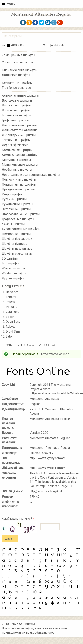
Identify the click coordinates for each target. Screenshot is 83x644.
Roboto (11, 327)
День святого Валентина (20, 130)
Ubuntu (10, 302)
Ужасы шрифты (13, 224)
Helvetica (12, 292)
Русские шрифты (14, 199)
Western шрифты (14, 273)
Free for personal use (16, 88)
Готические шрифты (17, 115)
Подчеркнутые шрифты (19, 179)
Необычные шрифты (17, 170)
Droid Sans (13, 331)
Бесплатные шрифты (17, 83)
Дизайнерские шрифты (19, 135)
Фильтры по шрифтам (18, 62)
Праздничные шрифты (18, 189)
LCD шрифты (11, 263)
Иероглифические (15, 145)
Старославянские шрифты (21, 214)
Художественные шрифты (21, 229)
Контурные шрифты (16, 160)
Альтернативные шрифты (20, 96)
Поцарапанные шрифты (19, 184)
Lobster (11, 297)
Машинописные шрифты (20, 165)
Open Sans (13, 322)
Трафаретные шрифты (18, 219)
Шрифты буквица (15, 244)
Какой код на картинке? (18, 519)
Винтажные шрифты (17, 105)
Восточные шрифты (16, 110)
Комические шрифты (17, 150)
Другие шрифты (14, 278)
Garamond (12, 312)
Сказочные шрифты (16, 209)
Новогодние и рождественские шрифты (31, 174)
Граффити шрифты (15, 120)
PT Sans (11, 307)
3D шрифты (10, 258)
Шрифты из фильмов (17, 249)
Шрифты (7, 345)
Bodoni (10, 317)
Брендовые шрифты (17, 100)
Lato (9, 336)
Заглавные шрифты (16, 140)
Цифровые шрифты (16, 234)
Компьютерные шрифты (20, 155)
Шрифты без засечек (17, 239)
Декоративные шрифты (19, 125)
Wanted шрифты (13, 268)
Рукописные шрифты (17, 204)
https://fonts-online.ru (56, 354)
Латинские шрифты (16, 75)
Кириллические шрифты (20, 70)
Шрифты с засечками (17, 254)
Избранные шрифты (20, 55)
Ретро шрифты (13, 194)
